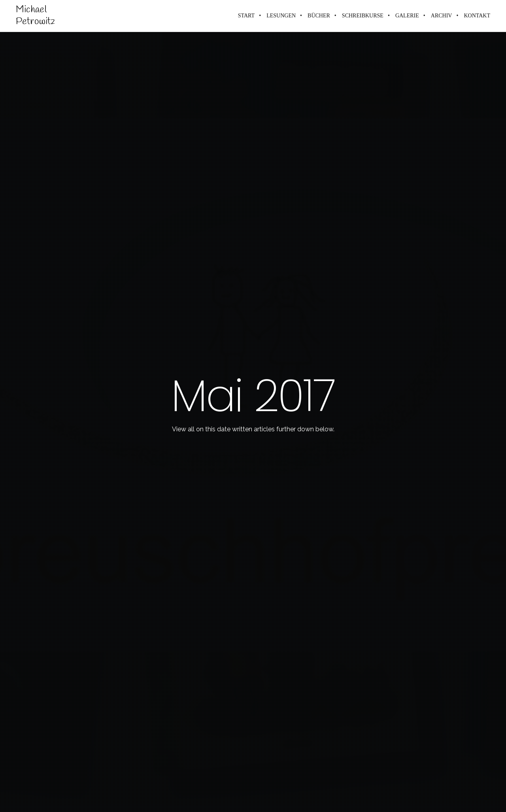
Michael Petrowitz (35, 16)
